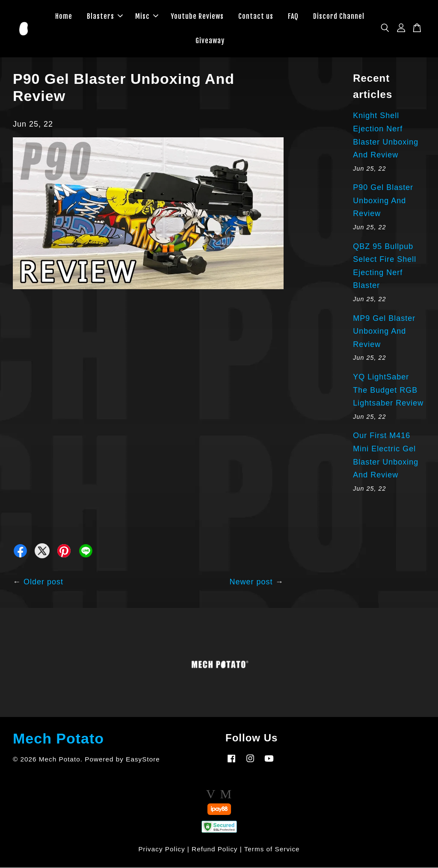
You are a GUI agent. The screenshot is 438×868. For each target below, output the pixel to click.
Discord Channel (339, 16)
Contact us (256, 16)
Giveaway (210, 41)
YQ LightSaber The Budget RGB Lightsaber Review (388, 390)
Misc (147, 16)
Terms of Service (272, 849)
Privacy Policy (161, 849)
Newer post (251, 582)
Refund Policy (215, 849)
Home (64, 16)
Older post (43, 582)
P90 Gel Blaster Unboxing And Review (383, 201)
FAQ (293, 16)
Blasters (105, 16)
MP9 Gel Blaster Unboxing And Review (384, 331)
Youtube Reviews (197, 16)
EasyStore (143, 760)
